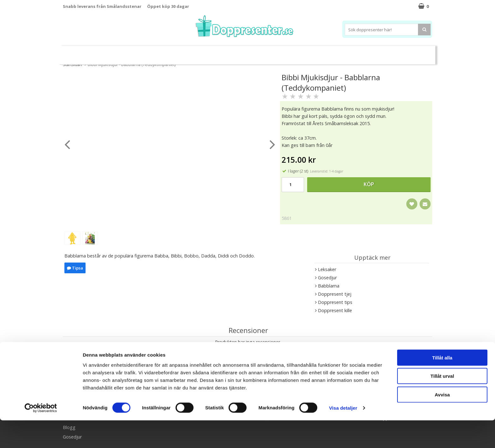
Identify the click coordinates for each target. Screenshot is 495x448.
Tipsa (75, 268)
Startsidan (72, 64)
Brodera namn (309, 53)
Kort (401, 53)
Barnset (380, 53)
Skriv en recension (247, 354)
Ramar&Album (348, 53)
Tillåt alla (442, 385)
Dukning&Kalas (268, 52)
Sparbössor (134, 53)
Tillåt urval (442, 404)
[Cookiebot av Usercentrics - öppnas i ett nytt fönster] (41, 436)
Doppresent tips (220, 52)
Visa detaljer (343, 436)
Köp (369, 184)
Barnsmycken (174, 52)
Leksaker (103, 52)
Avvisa (442, 422)
